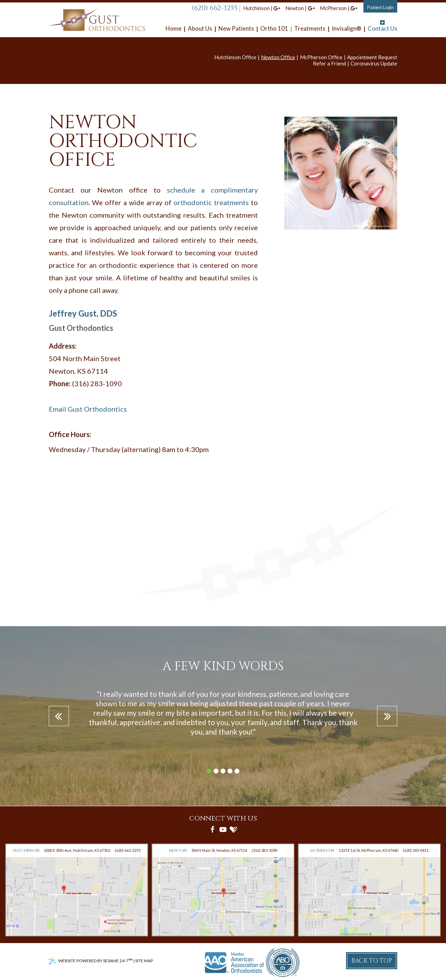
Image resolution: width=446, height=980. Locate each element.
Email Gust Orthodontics (88, 409)
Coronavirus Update (374, 63)
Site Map (144, 961)
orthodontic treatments (211, 202)
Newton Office (278, 57)
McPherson (333, 8)
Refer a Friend (329, 63)
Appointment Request (372, 57)
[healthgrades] (233, 829)
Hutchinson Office (235, 57)
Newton (295, 8)
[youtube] (223, 829)
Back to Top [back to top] (372, 961)
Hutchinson (256, 8)
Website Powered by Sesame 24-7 (95, 961)
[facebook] (213, 829)
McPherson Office (321, 57)
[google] (277, 8)
